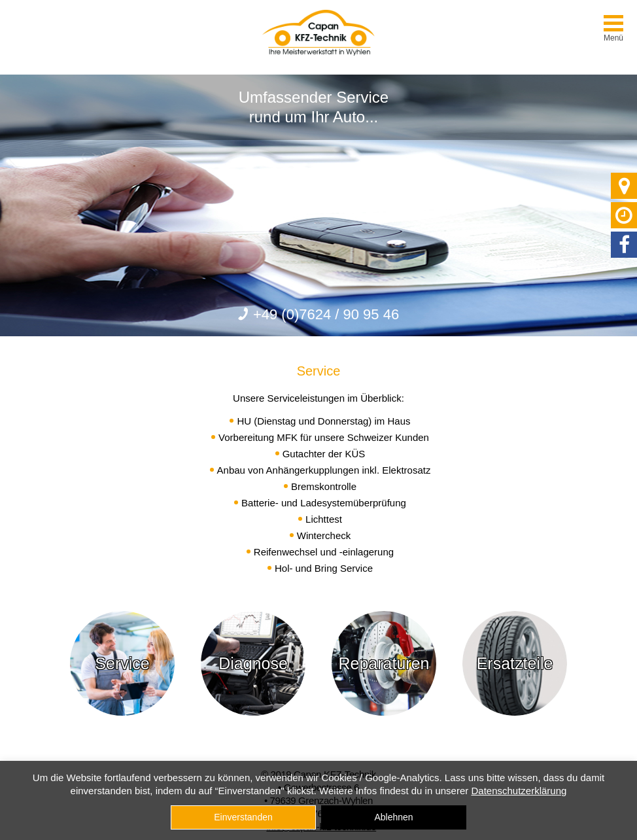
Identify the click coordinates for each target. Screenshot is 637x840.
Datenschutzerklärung (519, 791)
